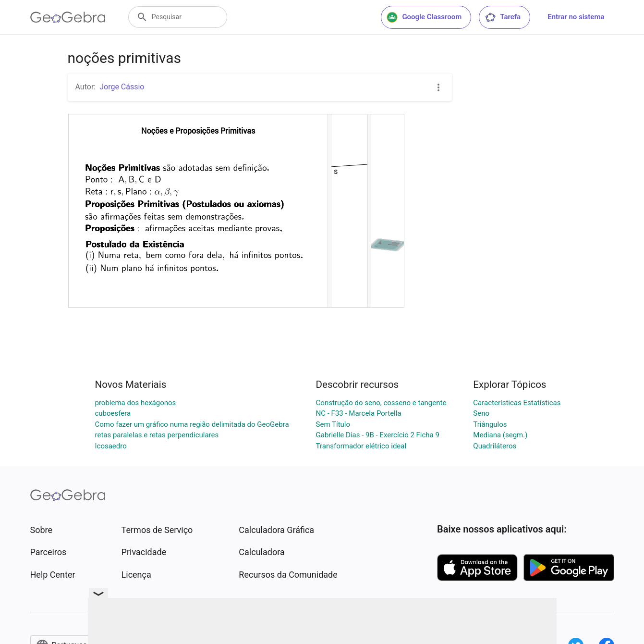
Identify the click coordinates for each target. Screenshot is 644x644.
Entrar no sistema (576, 17)
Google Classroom (424, 17)
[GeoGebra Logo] (68, 17)
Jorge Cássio (122, 87)
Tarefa (503, 17)
